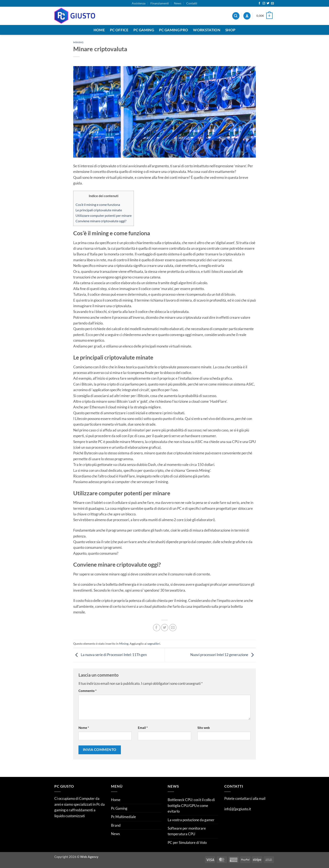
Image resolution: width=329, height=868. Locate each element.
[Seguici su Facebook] (259, 3)
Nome (84, 728)
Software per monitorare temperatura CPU (187, 831)
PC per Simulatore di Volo (187, 843)
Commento (87, 691)
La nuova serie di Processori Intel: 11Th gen (110, 655)
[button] (247, 16)
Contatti (192, 3)
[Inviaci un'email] (272, 3)
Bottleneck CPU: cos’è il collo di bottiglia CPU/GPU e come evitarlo (191, 805)
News (178, 3)
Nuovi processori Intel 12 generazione (223, 655)
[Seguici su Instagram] (264, 3)
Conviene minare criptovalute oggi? (101, 221)
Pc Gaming (144, 30)
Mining (78, 42)
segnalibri (154, 644)
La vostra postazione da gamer (191, 820)
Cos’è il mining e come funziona (98, 205)
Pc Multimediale (123, 817)
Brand (116, 825)
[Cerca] (236, 16)
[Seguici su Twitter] (268, 3)
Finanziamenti (160, 3)
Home (99, 30)
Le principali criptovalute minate (99, 210)
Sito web (204, 728)
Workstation (207, 30)
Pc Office (119, 30)
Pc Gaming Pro (174, 30)
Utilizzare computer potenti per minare (104, 215)
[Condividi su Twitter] (165, 628)
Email (143, 728)
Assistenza (139, 3)
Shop (230, 30)
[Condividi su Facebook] (157, 628)
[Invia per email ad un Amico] (173, 628)
